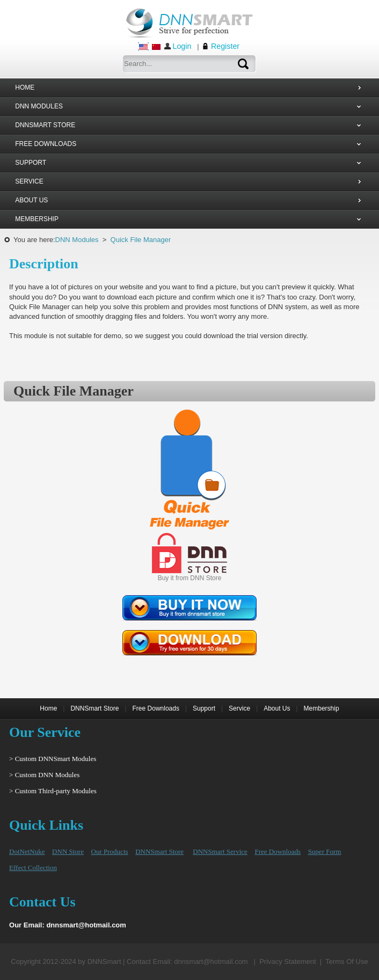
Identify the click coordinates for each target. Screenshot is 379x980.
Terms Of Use (347, 961)
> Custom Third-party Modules (53, 791)
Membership (322, 708)
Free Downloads (156, 708)
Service (239, 708)
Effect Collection (33, 868)
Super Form (325, 851)
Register (225, 46)
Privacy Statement (288, 961)
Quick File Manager (141, 240)
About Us (277, 708)
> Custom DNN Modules (44, 775)
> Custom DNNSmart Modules (53, 759)
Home (48, 708)
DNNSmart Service (220, 851)
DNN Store (68, 851)
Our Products (110, 851)
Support (204, 708)
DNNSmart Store (94, 708)
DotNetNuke (27, 851)
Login (182, 46)
